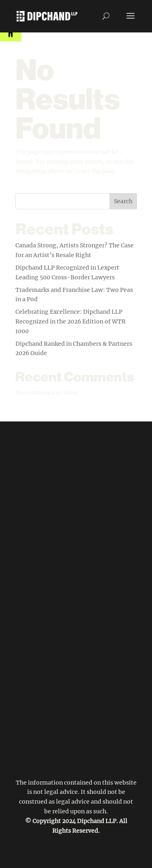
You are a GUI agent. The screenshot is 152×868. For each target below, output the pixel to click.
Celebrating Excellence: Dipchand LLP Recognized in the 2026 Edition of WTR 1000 (71, 321)
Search (123, 201)
